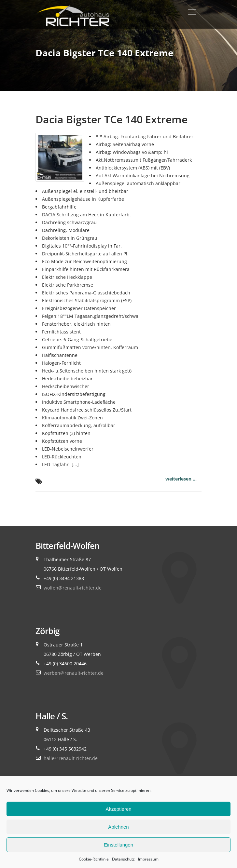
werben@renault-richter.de (74, 673)
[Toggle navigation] (192, 12)
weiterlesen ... (181, 479)
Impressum (148, 859)
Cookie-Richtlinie (94, 859)
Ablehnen (118, 827)
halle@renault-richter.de (71, 758)
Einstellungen (118, 845)
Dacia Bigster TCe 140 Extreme (112, 119)
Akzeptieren (118, 809)
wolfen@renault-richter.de (73, 588)
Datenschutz (123, 859)
